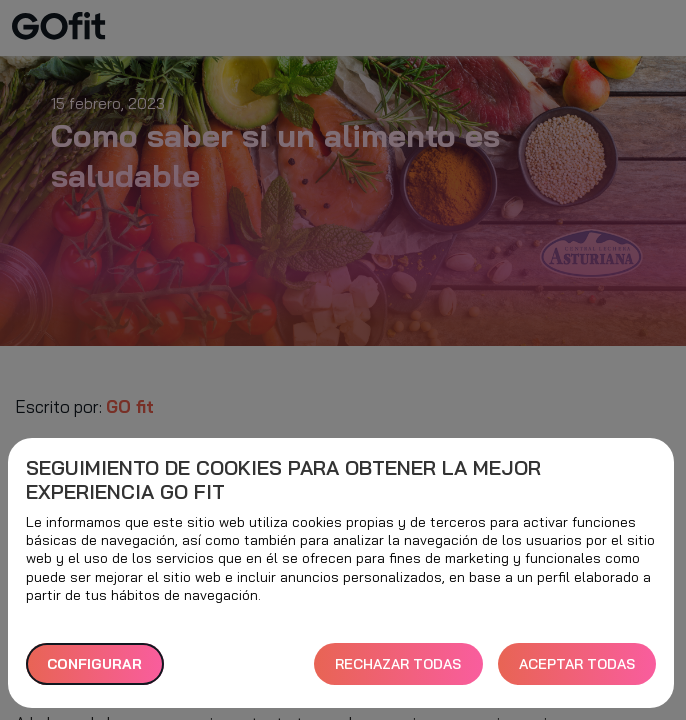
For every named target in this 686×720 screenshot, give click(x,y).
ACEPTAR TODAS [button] (577, 664)
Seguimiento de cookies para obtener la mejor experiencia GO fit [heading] (283, 480)
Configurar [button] (94, 664)
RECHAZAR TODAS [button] (398, 664)
